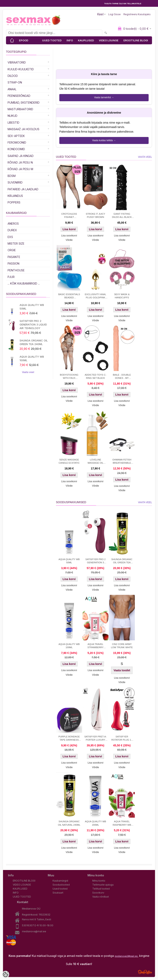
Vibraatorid (17, 62)
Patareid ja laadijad (23, 189)
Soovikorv (98, 893)
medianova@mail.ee (34, 931)
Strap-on (15, 82)
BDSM (12, 176)
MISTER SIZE (16, 244)
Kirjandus (15, 196)
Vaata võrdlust (101, 897)
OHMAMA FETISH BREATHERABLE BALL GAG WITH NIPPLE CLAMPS (122, 462)
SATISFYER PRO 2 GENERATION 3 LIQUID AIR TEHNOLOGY (33, 324)
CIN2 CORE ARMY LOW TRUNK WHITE (122, 646)
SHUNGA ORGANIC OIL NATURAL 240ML (69, 823)
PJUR (11, 277)
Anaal (12, 89)
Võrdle (69, 240)
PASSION (13, 263)
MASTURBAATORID (20, 109)
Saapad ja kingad (21, 156)
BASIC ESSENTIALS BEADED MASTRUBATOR (69, 296)
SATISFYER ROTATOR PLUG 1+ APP (122, 739)
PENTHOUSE (16, 270)
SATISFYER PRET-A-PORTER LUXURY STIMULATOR (95, 739)
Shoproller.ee (145, 972)
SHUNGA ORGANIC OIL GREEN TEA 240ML (34, 342)
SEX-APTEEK (16, 136)
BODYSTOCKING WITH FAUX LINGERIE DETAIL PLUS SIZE (69, 377)
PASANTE (14, 257)
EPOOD (24, 40)
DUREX (12, 230)
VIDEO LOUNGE (109, 40)
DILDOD (13, 76)
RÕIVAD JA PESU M (20, 169)
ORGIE (12, 250)
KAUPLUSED (86, 40)
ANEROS (13, 224)
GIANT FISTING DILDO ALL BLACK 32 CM (122, 216)
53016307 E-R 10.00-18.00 (38, 925)
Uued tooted (60, 889)
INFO (70, 40)
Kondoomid (16, 149)
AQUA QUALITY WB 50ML (32, 307)
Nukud (12, 116)
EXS (10, 237)
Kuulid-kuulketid (21, 69)
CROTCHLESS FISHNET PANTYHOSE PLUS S (69, 216)
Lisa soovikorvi (69, 236)
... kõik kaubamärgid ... (24, 283)
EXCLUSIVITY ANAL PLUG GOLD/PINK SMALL (95, 296)
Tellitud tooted (101, 889)
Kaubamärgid (60, 881)
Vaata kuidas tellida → (104, 140)
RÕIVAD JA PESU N (20, 162)
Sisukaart (58, 893)
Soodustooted (61, 885)
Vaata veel (28, 372)
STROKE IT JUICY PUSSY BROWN (96, 215)
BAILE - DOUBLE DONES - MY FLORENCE (122, 377)
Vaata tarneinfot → (104, 97)
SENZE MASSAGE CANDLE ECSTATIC (69, 461)
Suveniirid (15, 182)
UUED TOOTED (52, 40)
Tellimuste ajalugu (103, 885)
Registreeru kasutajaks (137, 14)
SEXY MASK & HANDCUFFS (122, 296)
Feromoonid (17, 142)
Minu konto (99, 881)
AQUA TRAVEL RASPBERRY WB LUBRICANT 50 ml (122, 823)
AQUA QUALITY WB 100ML (32, 358)
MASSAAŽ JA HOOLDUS (23, 129)
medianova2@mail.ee (126, 956)
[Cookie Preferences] (6, 974)
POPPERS (14, 202)
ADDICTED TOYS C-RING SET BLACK (95, 376)
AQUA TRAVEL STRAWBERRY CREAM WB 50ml (95, 646)
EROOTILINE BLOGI (136, 40)
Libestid (13, 122)
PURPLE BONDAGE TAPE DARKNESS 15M (69, 739)
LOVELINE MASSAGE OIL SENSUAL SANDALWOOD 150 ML (96, 462)
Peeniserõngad (19, 96)
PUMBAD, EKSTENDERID (24, 103)
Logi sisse (114, 14)
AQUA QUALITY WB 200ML (95, 823)
